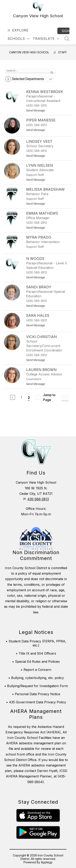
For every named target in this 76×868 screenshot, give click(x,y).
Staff (63, 52)
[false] (30, 71)
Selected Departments (25, 79)
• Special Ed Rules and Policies (36, 662)
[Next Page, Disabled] (38, 397)
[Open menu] (18, 30)
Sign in (66, 31)
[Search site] (67, 39)
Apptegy (47, 862)
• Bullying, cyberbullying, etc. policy (36, 678)
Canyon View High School (29, 52)
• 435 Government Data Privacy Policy (36, 702)
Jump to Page (49, 397)
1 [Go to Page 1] (21, 397)
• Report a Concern (36, 670)
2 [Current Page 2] (29, 398)
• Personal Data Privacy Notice (36, 694)
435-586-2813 (38, 499)
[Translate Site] (46, 39)
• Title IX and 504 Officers (36, 653)
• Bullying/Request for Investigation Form (36, 686)
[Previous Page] (13, 397)
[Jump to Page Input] (65, 397)
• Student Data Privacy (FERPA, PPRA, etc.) (36, 643)
